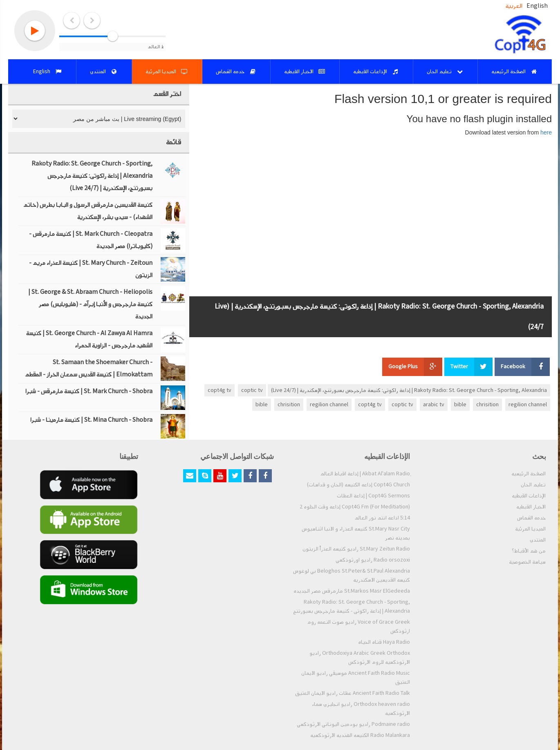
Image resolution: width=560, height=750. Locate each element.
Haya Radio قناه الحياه (384, 642)
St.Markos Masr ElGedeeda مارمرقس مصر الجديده (352, 591)
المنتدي (538, 540)
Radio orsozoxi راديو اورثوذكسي (373, 560)
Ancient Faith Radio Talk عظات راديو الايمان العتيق (353, 693)
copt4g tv (220, 390)
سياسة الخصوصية (527, 562)
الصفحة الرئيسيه (529, 474)
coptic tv (252, 390)
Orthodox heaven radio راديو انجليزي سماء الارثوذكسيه (361, 709)
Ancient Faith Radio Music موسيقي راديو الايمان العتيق (356, 678)
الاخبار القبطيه (531, 507)
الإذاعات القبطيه (529, 496)
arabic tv (434, 405)
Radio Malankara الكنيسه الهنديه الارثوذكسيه (360, 735)
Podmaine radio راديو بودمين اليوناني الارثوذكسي (353, 724)
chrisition (487, 405)
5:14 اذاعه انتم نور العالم (382, 518)
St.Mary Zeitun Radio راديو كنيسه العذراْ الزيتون (356, 549)
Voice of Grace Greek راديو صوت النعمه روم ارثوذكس (358, 627)
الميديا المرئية (530, 529)
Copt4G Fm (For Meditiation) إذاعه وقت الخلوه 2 (355, 507)
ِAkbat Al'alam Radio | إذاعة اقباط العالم (365, 474)
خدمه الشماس (531, 518)
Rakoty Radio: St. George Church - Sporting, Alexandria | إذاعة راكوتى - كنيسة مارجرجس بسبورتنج (352, 607)
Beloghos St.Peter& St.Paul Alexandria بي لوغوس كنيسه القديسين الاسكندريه (352, 575)
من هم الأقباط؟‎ (529, 551)
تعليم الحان (533, 485)
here (546, 132)
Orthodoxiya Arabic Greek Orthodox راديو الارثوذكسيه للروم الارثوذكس (360, 658)
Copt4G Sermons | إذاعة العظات (373, 496)
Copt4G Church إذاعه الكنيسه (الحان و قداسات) (358, 485)
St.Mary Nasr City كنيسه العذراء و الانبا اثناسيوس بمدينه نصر (356, 533)
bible (460, 405)
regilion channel (528, 405)
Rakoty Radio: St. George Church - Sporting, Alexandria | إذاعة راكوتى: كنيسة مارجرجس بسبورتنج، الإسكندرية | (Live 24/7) (409, 390)
